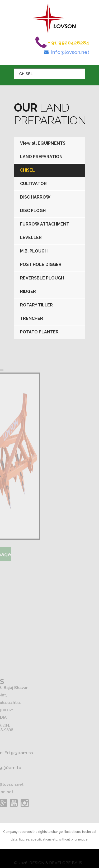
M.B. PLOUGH (34, 251)
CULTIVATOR (33, 184)
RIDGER (28, 291)
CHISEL (27, 170)
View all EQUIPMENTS (43, 143)
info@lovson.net (70, 52)
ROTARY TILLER (36, 305)
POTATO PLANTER (39, 332)
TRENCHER (32, 318)
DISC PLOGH (33, 211)
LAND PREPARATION (41, 157)
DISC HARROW (35, 197)
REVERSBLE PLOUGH (42, 278)
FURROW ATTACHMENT (45, 224)
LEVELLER (31, 238)
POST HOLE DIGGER (41, 265)
